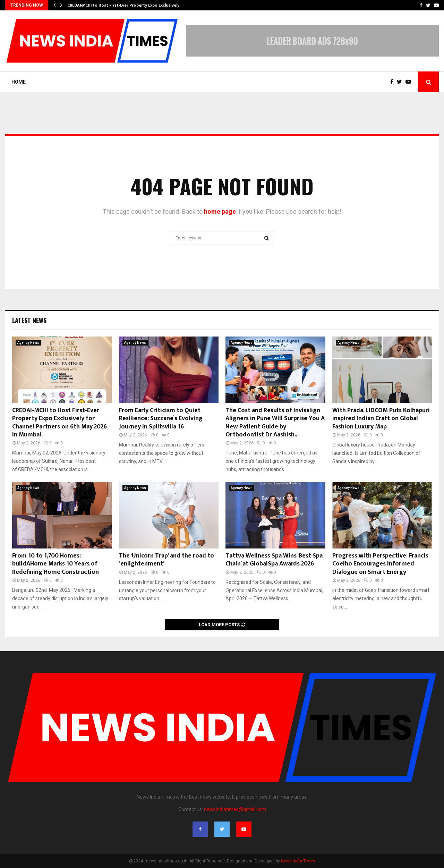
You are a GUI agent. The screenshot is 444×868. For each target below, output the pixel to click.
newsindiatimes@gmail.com (235, 809)
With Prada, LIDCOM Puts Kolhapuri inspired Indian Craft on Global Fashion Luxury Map (381, 419)
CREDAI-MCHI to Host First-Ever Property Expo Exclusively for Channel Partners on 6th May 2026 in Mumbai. (59, 423)
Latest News (29, 320)
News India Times (298, 861)
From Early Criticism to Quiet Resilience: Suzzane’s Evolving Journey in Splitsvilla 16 (161, 419)
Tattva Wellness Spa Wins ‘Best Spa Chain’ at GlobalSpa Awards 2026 (274, 560)
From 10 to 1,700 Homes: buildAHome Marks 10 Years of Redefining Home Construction (55, 564)
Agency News (28, 343)
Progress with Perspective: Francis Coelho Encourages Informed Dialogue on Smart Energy (380, 564)
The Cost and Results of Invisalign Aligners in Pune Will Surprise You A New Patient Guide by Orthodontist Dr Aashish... (275, 423)
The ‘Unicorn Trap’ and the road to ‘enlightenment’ (166, 560)
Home (19, 82)
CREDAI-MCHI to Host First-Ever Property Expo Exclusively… (125, 5)
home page (220, 211)
